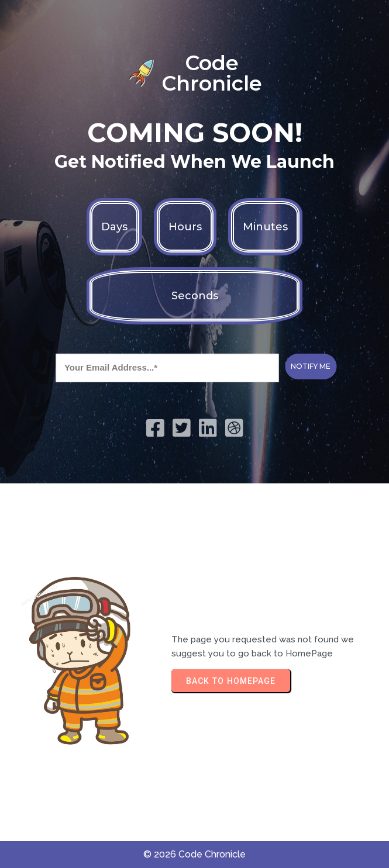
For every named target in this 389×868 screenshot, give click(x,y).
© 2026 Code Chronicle (194, 854)
